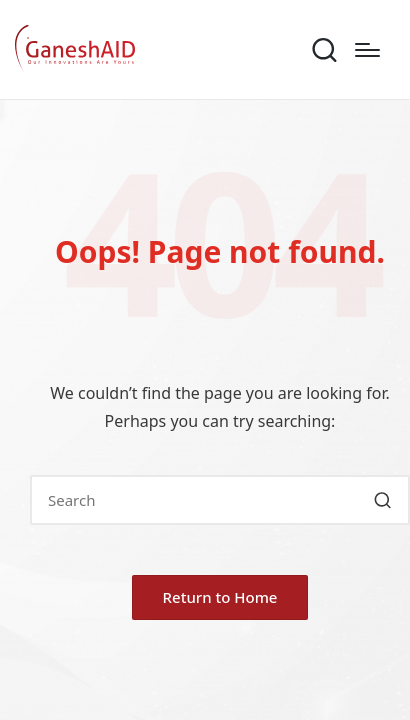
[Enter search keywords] (220, 500)
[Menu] (367, 50)
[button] (382, 500)
